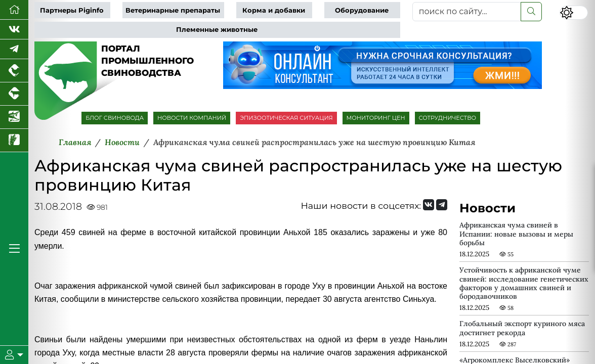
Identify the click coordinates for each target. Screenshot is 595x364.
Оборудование (362, 10)
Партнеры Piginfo (72, 10)
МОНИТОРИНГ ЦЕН (376, 118)
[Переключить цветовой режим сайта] (574, 13)
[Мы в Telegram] (14, 49)
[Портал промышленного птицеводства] (14, 71)
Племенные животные (217, 30)
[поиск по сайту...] (467, 12)
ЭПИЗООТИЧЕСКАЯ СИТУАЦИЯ (286, 118)
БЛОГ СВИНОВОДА (115, 118)
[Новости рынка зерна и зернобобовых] (14, 141)
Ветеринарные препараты (173, 10)
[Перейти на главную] (14, 10)
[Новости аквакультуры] (14, 117)
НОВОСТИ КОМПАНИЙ (192, 118)
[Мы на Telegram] (442, 205)
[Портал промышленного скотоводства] (14, 94)
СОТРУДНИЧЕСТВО (448, 118)
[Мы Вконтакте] (14, 30)
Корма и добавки (274, 10)
